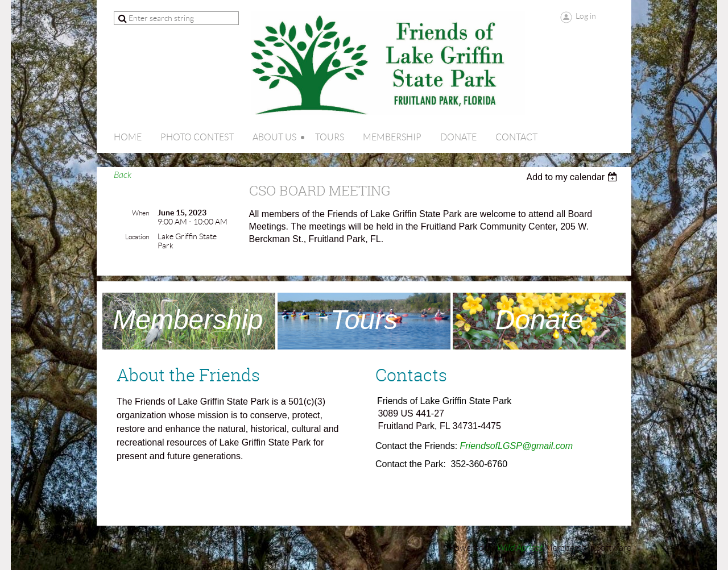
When (140, 213)
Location (137, 237)
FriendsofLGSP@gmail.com (517, 446)
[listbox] (573, 177)
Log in (586, 16)
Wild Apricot (520, 548)
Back (123, 175)
